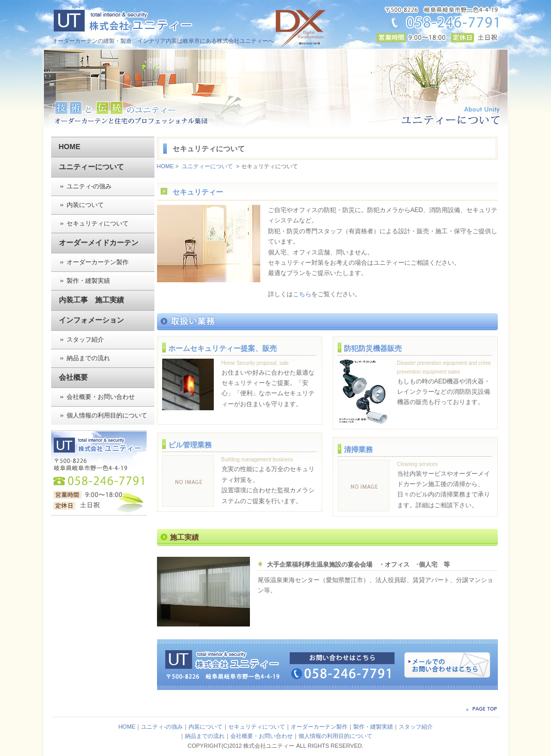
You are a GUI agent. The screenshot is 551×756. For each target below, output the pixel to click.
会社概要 (73, 377)
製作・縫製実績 (88, 281)
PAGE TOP (481, 709)
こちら (302, 294)
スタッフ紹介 (85, 340)
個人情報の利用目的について (107, 415)
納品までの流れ (88, 358)
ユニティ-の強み (89, 186)
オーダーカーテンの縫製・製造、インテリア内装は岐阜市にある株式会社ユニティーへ (163, 41)
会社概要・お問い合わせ (101, 397)
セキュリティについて (98, 223)
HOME (70, 147)
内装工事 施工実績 (91, 300)
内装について (85, 205)
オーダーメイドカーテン (99, 243)
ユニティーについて (91, 167)
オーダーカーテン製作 (98, 262)
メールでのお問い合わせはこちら (447, 665)
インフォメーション (91, 320)
